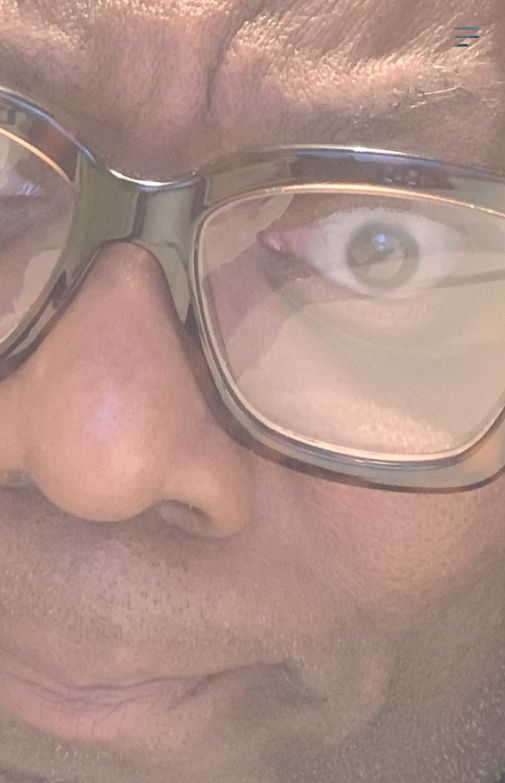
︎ (467, 37)
